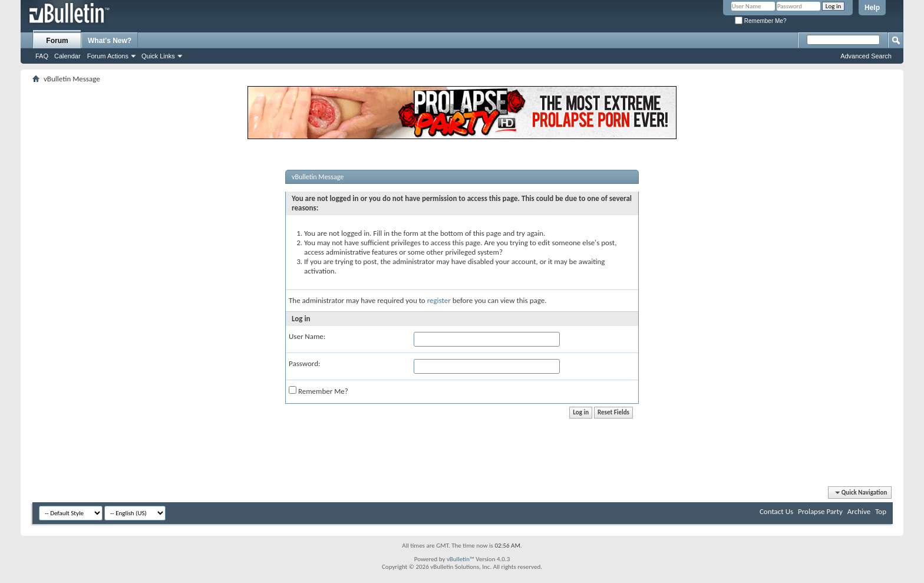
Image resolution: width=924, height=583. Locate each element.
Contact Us (776, 511)
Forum (57, 41)
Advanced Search (866, 56)
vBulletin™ (461, 559)
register (439, 300)
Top (881, 511)
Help (872, 8)
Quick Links (158, 56)
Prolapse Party (820, 511)
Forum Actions (108, 56)
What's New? (110, 41)
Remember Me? (760, 21)
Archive (859, 511)
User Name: (307, 336)
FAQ (42, 56)
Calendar (67, 56)
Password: (304, 363)
